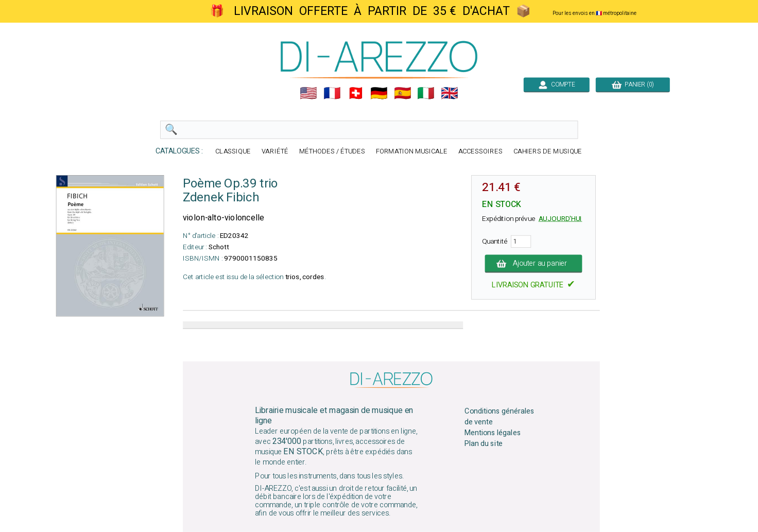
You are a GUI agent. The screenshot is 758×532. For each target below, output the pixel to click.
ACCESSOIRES (480, 152)
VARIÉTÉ (275, 152)
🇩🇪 (379, 93)
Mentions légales (493, 433)
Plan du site (484, 443)
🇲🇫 (332, 93)
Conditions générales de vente (499, 417)
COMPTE (557, 84)
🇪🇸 (403, 93)
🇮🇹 (426, 93)
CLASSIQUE (233, 152)
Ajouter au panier (534, 264)
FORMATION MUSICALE (412, 152)
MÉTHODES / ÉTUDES (332, 152)
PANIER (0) (633, 84)
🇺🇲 (308, 93)
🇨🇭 (356, 93)
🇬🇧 (450, 93)
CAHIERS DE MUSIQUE (548, 152)
